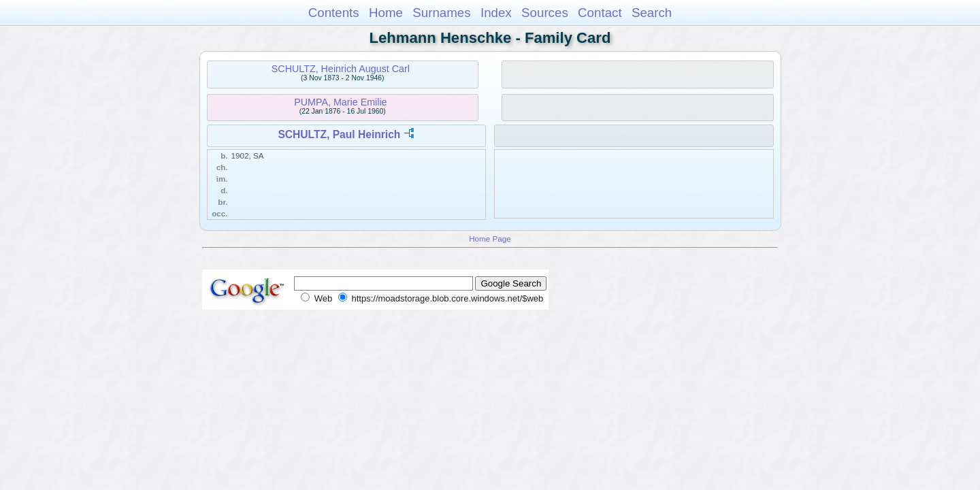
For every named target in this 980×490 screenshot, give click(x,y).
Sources (545, 13)
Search (652, 13)
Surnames (441, 13)
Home (386, 13)
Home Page (490, 239)
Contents (334, 13)
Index (496, 13)
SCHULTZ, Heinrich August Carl (341, 69)
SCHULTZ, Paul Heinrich (339, 134)
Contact (600, 13)
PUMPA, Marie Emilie (340, 102)
